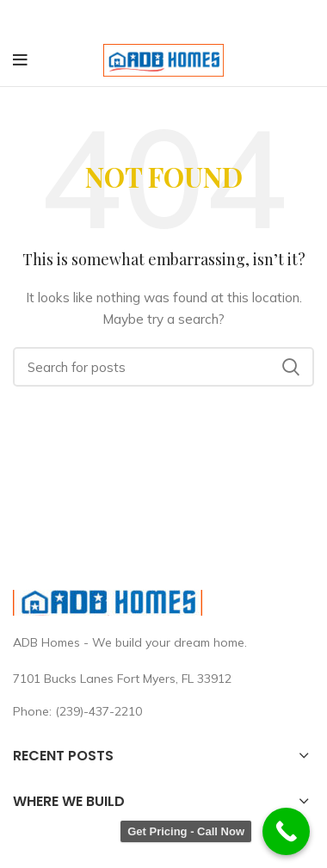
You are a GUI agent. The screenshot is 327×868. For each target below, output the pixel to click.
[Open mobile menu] (20, 60)
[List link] (163, 711)
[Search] (163, 367)
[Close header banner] (305, 17)
